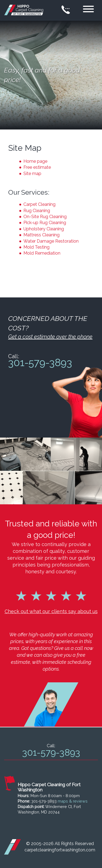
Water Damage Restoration (51, 241)
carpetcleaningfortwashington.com (60, 850)
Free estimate (37, 167)
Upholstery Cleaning (44, 229)
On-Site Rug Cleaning (45, 217)
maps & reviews (73, 801)
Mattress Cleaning (41, 235)
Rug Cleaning (37, 211)
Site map (32, 174)
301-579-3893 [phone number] (40, 363)
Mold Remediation (42, 253)
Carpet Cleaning (39, 204)
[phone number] (66, 10)
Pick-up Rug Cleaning (45, 223)
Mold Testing (36, 247)
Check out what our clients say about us (51, 611)
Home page (35, 161)
